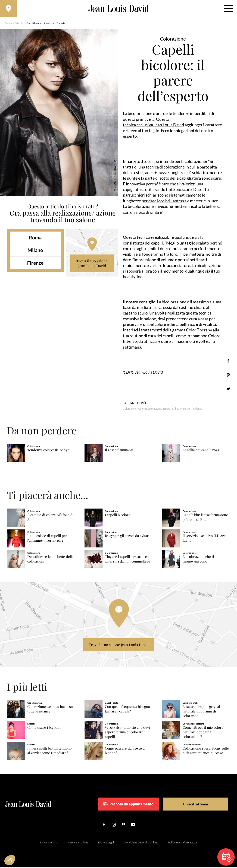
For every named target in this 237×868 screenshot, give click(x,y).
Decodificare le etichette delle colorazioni (50, 560)
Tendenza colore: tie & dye (48, 451)
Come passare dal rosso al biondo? (125, 752)
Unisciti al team (193, 805)
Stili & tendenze (181, 410)
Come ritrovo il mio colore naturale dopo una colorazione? (203, 733)
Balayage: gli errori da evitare (128, 537)
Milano (35, 252)
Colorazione (130, 410)
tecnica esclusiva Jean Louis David (153, 126)
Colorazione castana (150, 410)
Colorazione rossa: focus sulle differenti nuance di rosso (206, 752)
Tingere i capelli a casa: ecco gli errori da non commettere (128, 560)
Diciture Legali (106, 844)
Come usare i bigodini (44, 729)
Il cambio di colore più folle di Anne (50, 519)
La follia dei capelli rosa (201, 451)
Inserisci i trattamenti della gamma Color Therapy (167, 331)
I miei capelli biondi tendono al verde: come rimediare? (49, 752)
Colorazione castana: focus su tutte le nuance (50, 710)
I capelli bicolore (118, 516)
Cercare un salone (78, 844)
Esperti (167, 410)
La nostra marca (49, 844)
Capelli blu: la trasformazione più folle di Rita (205, 519)
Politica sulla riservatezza (183, 844)
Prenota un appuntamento (137, 805)
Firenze (35, 264)
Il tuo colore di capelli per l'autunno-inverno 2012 (47, 539)
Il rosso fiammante (119, 451)
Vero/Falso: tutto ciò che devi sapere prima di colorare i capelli (127, 733)
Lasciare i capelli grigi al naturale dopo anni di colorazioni (201, 713)
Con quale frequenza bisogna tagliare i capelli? (127, 710)
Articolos (19, 24)
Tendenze (197, 410)
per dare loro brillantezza (164, 202)
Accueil (9, 24)
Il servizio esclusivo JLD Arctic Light (206, 539)
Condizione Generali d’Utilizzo (141, 844)
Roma (35, 239)
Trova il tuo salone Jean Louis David (92, 265)
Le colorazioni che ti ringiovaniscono (198, 560)
